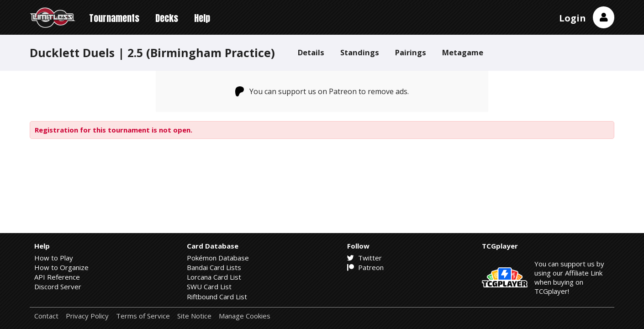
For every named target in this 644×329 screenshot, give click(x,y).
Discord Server (58, 287)
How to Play (54, 258)
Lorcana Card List (214, 277)
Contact (46, 316)
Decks (167, 18)
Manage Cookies (245, 316)
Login (573, 18)
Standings (360, 52)
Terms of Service (143, 316)
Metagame (463, 52)
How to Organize (61, 267)
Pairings (411, 52)
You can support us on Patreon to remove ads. (322, 91)
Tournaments (114, 18)
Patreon (365, 267)
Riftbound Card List (217, 297)
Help (202, 18)
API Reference (57, 277)
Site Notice (194, 316)
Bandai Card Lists (214, 267)
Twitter (364, 258)
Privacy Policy (87, 316)
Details (311, 52)
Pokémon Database (218, 258)
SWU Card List (209, 287)
